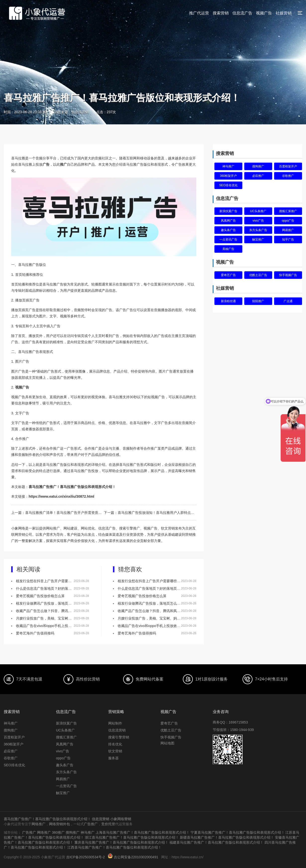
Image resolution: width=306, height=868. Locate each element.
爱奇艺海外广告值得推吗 (35, 633)
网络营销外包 (59, 824)
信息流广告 (242, 13)
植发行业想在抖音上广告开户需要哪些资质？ (51, 581)
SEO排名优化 (228, 185)
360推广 (58, 832)
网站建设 (70, 528)
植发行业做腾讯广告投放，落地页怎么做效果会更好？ (58, 603)
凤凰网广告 (228, 221)
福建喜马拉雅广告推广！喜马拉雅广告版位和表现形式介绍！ (216, 842)
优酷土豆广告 (258, 275)
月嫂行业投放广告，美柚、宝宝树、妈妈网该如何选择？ (59, 618)
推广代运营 (199, 13)
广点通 (288, 301)
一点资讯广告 (228, 240)
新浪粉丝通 (228, 301)
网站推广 (53, 528)
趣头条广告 (228, 230)
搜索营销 (221, 13)
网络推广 (39, 824)
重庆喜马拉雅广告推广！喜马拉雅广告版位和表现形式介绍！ (121, 842)
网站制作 (115, 723)
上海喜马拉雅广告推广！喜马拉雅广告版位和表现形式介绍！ (143, 832)
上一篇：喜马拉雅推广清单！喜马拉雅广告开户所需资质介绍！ (57, 513)
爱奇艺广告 (228, 275)
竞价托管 (108, 824)
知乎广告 (288, 240)
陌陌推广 (258, 301)
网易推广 (288, 230)
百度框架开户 (288, 166)
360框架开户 (228, 176)
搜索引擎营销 (119, 737)
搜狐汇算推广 (288, 211)
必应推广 (258, 176)
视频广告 (264, 13)
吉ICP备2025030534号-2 (86, 857)
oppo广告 (288, 221)
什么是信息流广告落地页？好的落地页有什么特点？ (56, 588)
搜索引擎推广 (130, 528)
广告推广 (91, 824)
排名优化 (115, 744)
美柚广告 (228, 249)
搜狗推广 (258, 166)
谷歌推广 (288, 176)
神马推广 (228, 166)
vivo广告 (258, 221)
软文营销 (115, 751)
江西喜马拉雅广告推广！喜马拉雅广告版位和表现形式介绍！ (114, 847)
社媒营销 (284, 13)
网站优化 (88, 528)
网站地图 (167, 743)
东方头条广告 (258, 230)
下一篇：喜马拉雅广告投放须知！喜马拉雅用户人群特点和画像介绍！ (150, 513)
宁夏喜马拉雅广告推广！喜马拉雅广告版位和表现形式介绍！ (238, 832)
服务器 (113, 758)
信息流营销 (117, 730)
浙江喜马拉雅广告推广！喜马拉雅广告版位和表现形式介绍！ (132, 837)
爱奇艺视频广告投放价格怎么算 (40, 596)
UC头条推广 (258, 211)
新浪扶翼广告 (228, 211)
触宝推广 (258, 240)
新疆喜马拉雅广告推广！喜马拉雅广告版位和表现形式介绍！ (227, 837)
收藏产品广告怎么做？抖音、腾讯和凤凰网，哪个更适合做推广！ (66, 611)
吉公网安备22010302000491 (136, 857)
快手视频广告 (288, 275)
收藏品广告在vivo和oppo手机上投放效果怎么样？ (54, 626)
